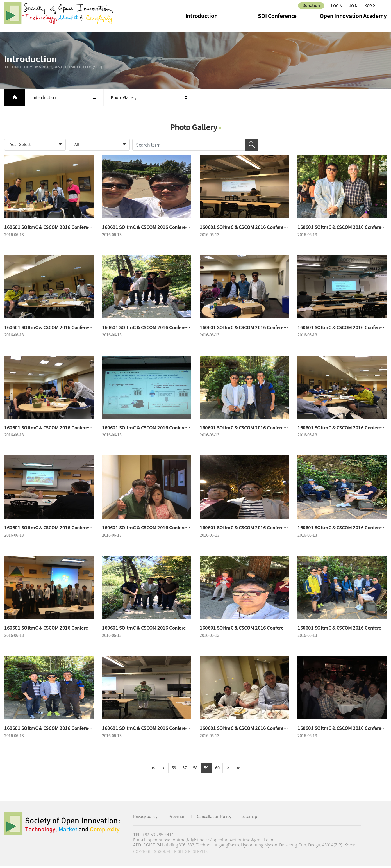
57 (184, 769)
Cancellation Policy (218, 818)
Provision (180, 818)
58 (195, 769)
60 (219, 769)
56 (172, 769)
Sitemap (255, 818)
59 (207, 769)
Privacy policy (146, 818)
